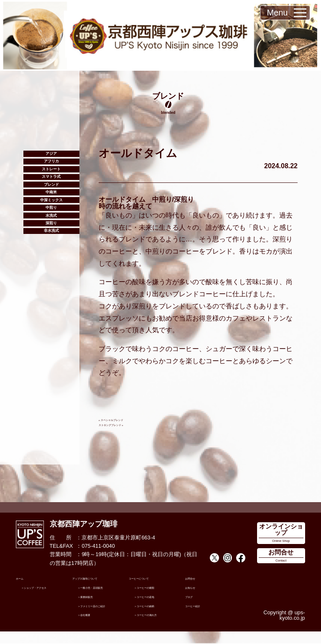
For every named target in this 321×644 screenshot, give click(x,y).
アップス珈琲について (99, 579)
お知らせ (196, 589)
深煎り (51, 287)
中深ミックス (51, 244)
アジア (51, 157)
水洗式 (51, 273)
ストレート (51, 186)
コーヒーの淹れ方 (161, 616)
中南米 (51, 230)
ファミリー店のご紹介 (102, 615)
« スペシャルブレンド (125, 419)
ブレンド (51, 215)
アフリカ (51, 172)
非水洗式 (51, 302)
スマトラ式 (51, 201)
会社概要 (94, 626)
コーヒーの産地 (159, 597)
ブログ (193, 597)
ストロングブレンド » (125, 424)
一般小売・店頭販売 (102, 591)
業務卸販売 (97, 603)
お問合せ (196, 579)
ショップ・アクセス (46, 591)
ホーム (24, 579)
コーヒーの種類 (159, 589)
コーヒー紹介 (201, 607)
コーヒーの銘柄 (159, 607)
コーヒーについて (150, 579)
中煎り (51, 258)
